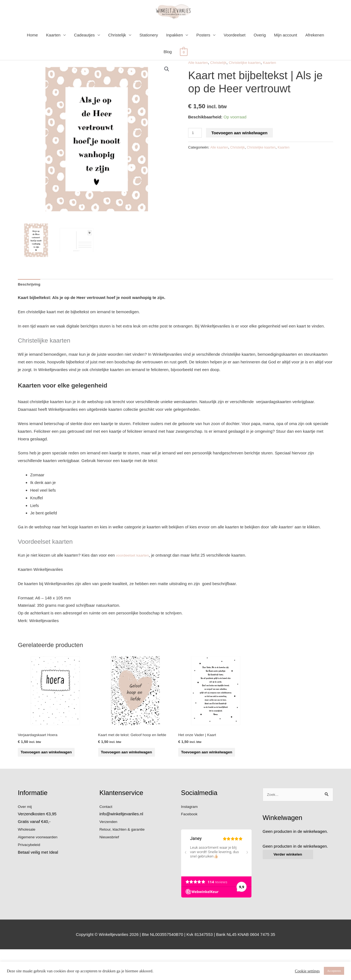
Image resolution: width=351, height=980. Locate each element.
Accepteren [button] (334, 971)
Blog (168, 69)
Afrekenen (315, 52)
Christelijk (117, 52)
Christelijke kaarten (250, 80)
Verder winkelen (289, 886)
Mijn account (285, 52)
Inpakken (175, 52)
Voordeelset (235, 52)
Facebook (190, 845)
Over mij (26, 837)
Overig (260, 52)
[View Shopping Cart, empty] (184, 69)
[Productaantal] (196, 150)
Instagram (190, 837)
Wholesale (27, 860)
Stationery (149, 52)
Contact (107, 837)
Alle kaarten (199, 80)
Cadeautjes (84, 52)
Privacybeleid (30, 875)
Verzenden (109, 852)
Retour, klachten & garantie (124, 860)
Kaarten (53, 52)
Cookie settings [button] (307, 971)
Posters (203, 52)
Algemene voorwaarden (39, 868)
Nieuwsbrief (110, 868)
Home (32, 52)
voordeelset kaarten (134, 573)
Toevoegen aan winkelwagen (241, 150)
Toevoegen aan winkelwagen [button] (44, 775)
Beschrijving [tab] (30, 302)
